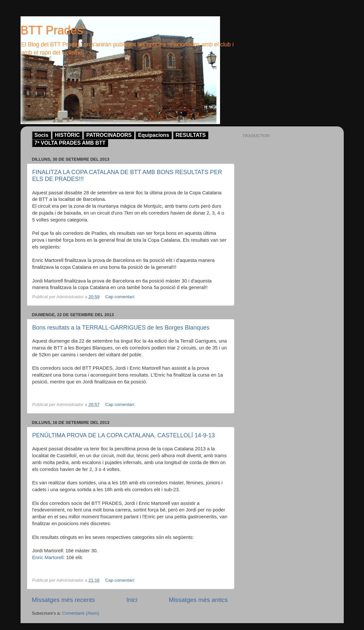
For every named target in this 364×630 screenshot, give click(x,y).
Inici (132, 600)
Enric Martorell (48, 557)
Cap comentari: (121, 297)
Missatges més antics (198, 600)
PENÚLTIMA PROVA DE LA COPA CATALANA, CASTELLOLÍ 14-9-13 (124, 435)
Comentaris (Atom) (80, 613)
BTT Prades (52, 30)
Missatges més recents (63, 600)
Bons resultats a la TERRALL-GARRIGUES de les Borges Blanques (121, 328)
